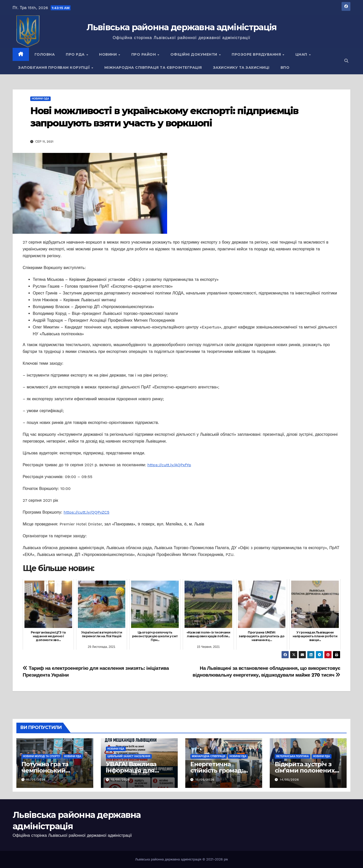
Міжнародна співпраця (208, 756)
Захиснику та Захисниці (241, 68)
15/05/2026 (36, 780)
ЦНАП (302, 54)
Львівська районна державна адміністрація (182, 27)
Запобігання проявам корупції (55, 68)
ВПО (285, 68)
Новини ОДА (40, 99)
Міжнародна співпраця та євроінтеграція (153, 68)
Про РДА (76, 54)
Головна (45, 54)
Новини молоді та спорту (41, 756)
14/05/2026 (289, 780)
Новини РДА (73, 756)
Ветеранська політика (293, 756)
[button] (346, 61)
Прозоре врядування (257, 54)
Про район (144, 54)
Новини (109, 54)
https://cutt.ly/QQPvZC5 (86, 512)
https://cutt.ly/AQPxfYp (169, 465)
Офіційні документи (194, 54)
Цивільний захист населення (129, 756)
